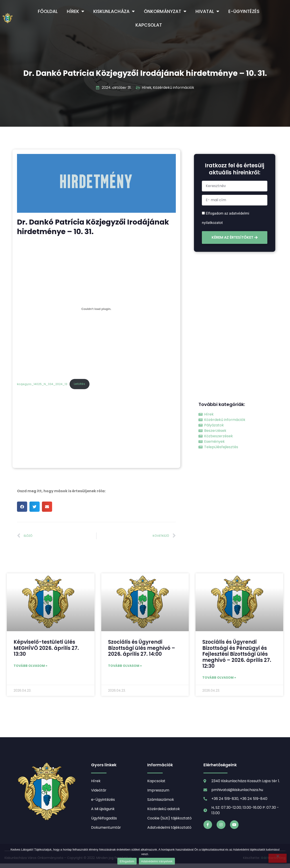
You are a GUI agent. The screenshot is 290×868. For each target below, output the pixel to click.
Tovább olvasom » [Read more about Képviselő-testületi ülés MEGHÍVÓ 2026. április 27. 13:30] (30, 666)
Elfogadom (127, 861)
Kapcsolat (149, 25)
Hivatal (207, 11)
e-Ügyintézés (244, 11)
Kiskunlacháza (114, 11)
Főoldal (48, 11)
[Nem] (278, 858)
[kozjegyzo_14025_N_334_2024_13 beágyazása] (96, 309)
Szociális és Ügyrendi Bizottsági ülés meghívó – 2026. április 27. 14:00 (142, 648)
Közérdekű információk (174, 88)
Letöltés (80, 384)
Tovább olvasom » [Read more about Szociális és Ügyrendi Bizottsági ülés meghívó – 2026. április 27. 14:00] (125, 666)
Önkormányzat (165, 11)
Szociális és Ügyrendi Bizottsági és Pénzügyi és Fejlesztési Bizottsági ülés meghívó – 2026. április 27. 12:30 (237, 654)
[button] (22, 507)
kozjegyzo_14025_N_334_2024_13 (42, 384)
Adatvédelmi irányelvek (157, 861)
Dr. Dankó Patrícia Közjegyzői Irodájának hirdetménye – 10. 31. (145, 73)
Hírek (76, 11)
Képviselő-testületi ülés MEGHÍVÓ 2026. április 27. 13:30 (46, 648)
